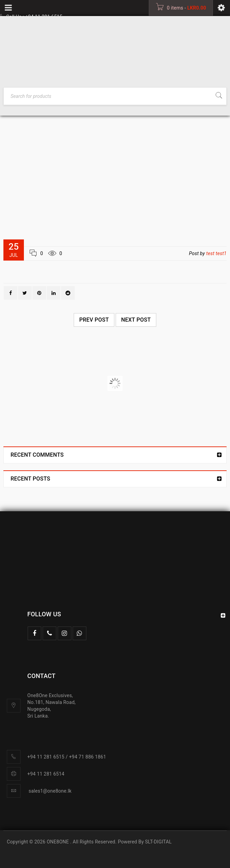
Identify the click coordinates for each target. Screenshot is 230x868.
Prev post (94, 320)
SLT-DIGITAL (158, 842)
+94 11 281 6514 (46, 774)
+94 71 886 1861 (88, 757)
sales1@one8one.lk (50, 791)
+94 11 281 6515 (44, 17)
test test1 (216, 253)
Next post (136, 320)
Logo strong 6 (30, 383)
